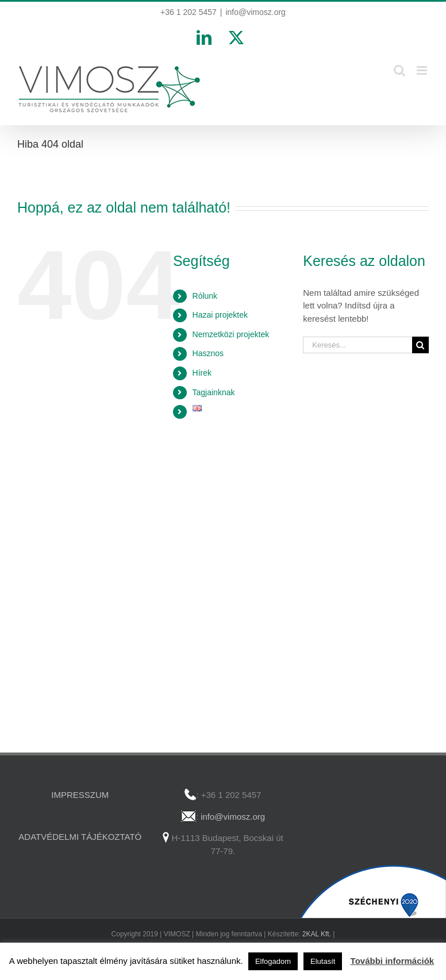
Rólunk (205, 296)
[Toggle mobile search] (399, 70)
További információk (393, 961)
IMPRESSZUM (80, 795)
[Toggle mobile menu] (423, 70)
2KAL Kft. (317, 934)
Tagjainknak (214, 392)
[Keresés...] (357, 345)
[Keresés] (420, 345)
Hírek (202, 373)
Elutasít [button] (323, 961)
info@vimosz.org (255, 12)
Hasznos (208, 353)
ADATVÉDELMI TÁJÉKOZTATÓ (80, 837)
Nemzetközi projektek (231, 334)
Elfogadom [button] (273, 961)
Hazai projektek (220, 315)
